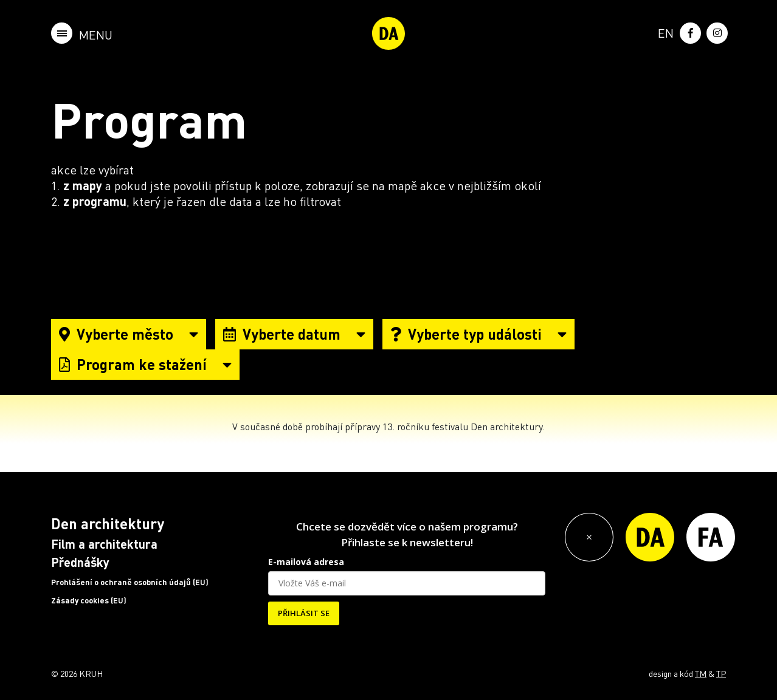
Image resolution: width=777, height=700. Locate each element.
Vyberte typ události (478, 334)
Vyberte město (129, 334)
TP (721, 673)
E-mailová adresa (306, 562)
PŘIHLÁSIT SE (304, 613)
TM (701, 673)
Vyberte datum (294, 334)
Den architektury (108, 523)
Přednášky (80, 562)
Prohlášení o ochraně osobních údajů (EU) (130, 582)
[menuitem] (663, 32)
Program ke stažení (145, 364)
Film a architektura (104, 544)
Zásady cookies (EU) (89, 600)
